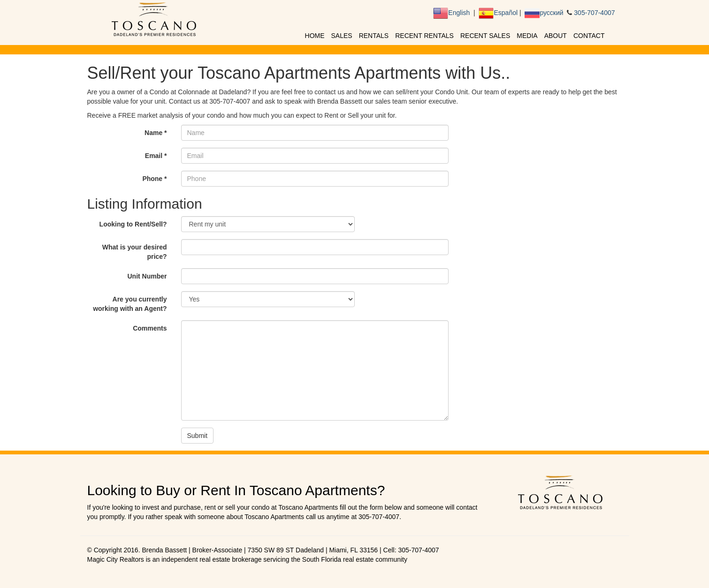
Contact (589, 36)
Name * (156, 133)
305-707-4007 (593, 13)
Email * (156, 156)
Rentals (374, 36)
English (451, 13)
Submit (198, 436)
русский (543, 13)
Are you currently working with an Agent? (130, 304)
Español (497, 13)
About (556, 36)
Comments (150, 328)
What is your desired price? (135, 252)
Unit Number (147, 276)
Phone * (154, 179)
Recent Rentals (424, 36)
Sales (342, 36)
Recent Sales (485, 36)
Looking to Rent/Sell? (133, 224)
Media (527, 36)
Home (315, 36)
